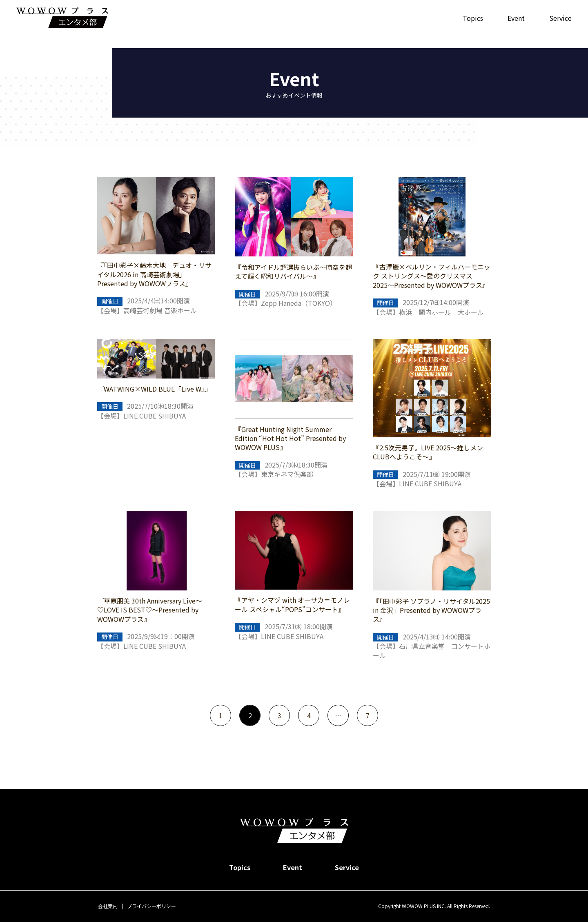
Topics (473, 18)
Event (516, 18)
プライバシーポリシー (151, 906)
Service (560, 18)
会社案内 (108, 906)
